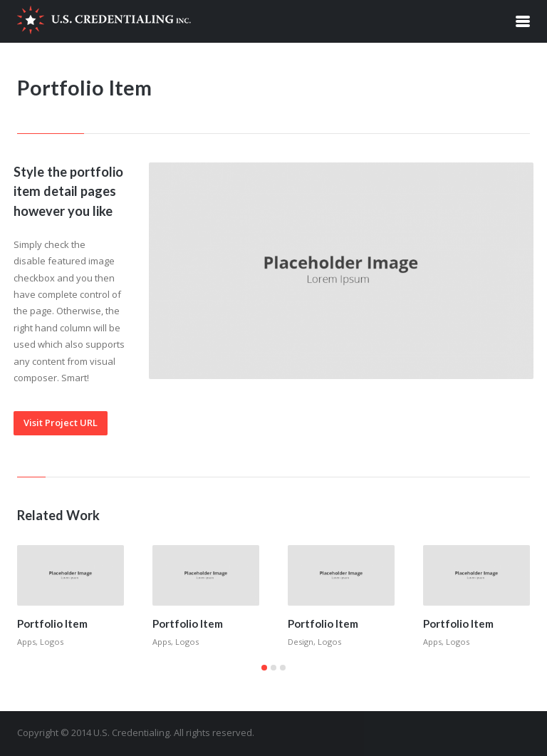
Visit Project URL (61, 423)
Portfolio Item (52, 623)
